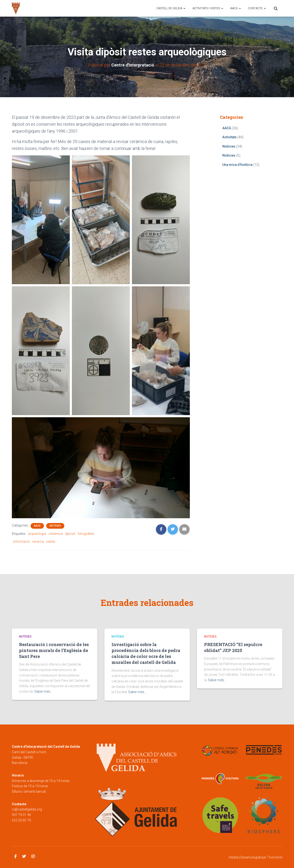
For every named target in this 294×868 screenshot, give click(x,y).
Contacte (257, 8)
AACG (236, 8)
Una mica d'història (237, 164)
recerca (38, 541)
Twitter (24, 857)
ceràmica (56, 533)
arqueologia (37, 533)
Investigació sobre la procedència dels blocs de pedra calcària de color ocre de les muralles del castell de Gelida (146, 653)
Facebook (15, 857)
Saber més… (43, 691)
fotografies (86, 533)
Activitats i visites (208, 8)
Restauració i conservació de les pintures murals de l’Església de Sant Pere (54, 650)
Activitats (229, 137)
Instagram (33, 857)
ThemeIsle (275, 857)
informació (21, 541)
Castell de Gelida (171, 8)
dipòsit (70, 533)
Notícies (55, 525)
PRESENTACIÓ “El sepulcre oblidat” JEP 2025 (233, 647)
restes (51, 541)
